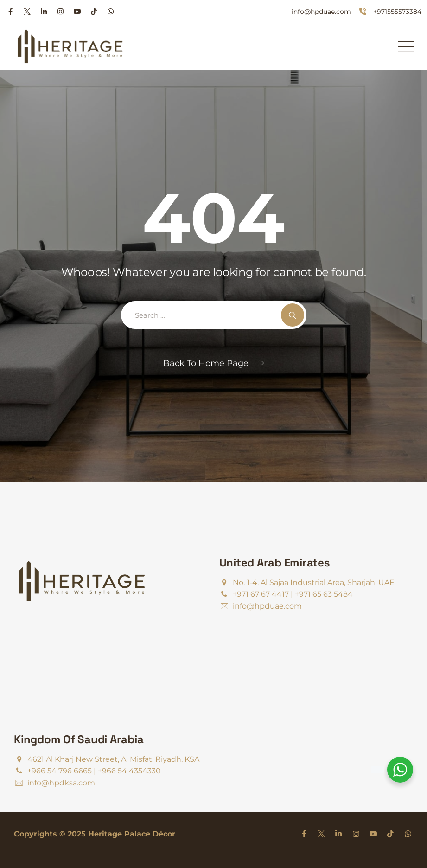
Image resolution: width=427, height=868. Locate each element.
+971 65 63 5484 (324, 594)
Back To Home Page (206, 363)
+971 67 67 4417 (261, 594)
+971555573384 (397, 12)
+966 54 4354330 (129, 771)
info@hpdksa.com (61, 783)
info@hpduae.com (321, 12)
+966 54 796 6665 (60, 771)
